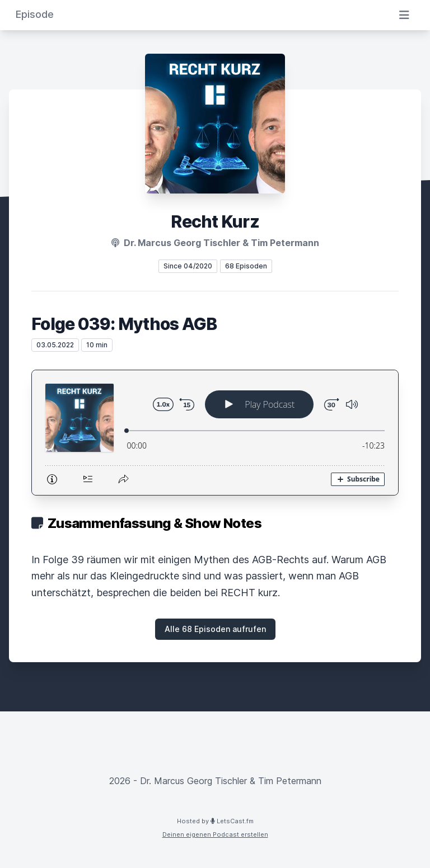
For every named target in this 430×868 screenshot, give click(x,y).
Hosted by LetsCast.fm (215, 821)
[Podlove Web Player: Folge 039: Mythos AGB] (215, 433)
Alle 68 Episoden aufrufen (215, 629)
